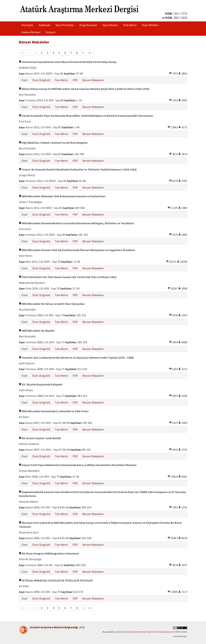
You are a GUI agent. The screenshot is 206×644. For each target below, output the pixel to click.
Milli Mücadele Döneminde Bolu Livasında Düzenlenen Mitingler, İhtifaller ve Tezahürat (76, 223)
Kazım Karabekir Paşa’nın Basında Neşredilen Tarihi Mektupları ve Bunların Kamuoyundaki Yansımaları (86, 116)
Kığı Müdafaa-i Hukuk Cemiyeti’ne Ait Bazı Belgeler (53, 143)
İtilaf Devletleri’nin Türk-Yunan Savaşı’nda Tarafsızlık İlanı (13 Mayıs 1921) (68, 277)
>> (90, 53)
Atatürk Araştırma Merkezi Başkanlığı (54, 627)
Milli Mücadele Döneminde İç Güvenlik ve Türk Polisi (54, 411)
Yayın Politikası (65, 25)
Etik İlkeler (130, 25)
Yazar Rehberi (150, 25)
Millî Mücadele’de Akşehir (37, 331)
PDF (75, 80)
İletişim (51, 32)
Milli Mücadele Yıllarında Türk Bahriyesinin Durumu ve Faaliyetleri (62, 196)
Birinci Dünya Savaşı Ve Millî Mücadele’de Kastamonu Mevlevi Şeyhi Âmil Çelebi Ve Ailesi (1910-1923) (84, 89)
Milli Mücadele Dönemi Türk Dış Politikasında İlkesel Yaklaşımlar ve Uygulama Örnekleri (77, 250)
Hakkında (44, 25)
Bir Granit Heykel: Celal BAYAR (40, 438)
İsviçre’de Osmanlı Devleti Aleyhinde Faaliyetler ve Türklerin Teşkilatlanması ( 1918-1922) (78, 169)
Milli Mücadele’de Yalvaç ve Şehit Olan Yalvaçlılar (52, 304)
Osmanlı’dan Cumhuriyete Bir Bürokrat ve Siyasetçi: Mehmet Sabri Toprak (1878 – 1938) (76, 358)
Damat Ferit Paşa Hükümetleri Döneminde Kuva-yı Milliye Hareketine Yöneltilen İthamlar (78, 465)
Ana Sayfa (27, 25)
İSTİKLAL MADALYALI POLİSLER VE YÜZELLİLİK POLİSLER (56, 580)
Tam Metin (61, 80)
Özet (25, 80)
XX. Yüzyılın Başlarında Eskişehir (41, 384)
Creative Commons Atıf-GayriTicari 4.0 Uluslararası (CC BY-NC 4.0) (155, 632)
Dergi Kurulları (88, 25)
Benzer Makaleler (93, 80)
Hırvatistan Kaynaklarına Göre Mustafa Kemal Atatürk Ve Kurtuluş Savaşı (68, 62)
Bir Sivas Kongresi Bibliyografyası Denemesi (49, 553)
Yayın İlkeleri (110, 25)
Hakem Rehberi (31, 32)
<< (23, 53)
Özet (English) (41, 80)
